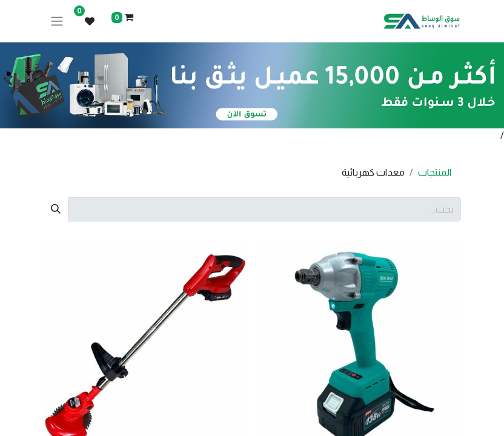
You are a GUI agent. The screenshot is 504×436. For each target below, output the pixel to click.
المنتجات (435, 172)
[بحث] (56, 209)
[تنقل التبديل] (57, 21)
